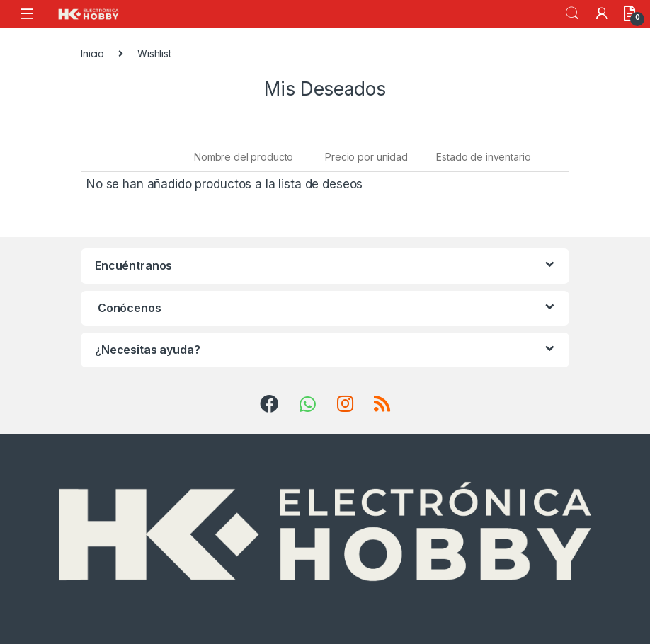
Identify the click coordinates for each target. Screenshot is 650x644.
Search (572, 13)
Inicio (92, 53)
